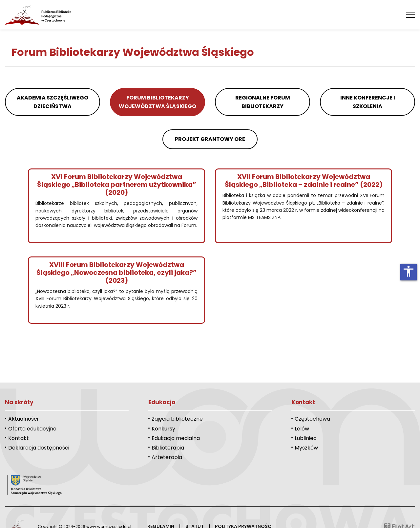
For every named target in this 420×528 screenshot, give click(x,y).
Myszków (306, 448)
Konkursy (163, 429)
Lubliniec (306, 438)
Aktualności (23, 419)
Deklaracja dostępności (39, 448)
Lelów (302, 429)
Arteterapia (167, 457)
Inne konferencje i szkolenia (368, 102)
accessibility (409, 271)
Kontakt (19, 438)
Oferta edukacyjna (32, 429)
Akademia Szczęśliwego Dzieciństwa (52, 102)
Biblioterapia (168, 448)
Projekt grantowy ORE (210, 139)
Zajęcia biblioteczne (177, 419)
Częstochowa (312, 419)
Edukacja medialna (176, 438)
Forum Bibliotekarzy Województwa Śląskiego (157, 102)
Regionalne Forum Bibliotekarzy (263, 102)
